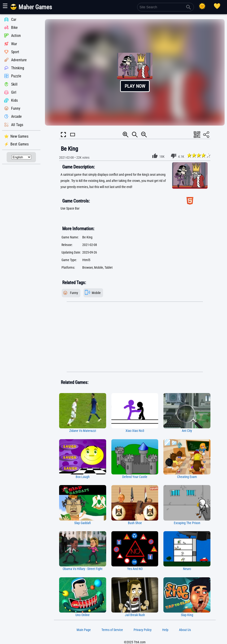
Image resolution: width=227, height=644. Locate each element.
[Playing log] (217, 6)
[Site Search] (166, 7)
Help (165, 630)
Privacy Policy (143, 630)
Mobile (96, 293)
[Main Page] (34, 9)
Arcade (16, 117)
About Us (185, 630)
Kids (14, 100)
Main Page (84, 630)
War (14, 44)
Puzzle (16, 76)
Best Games (20, 144)
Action (16, 36)
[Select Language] (21, 157)
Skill (14, 84)
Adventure (19, 60)
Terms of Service (112, 630)
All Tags (17, 125)
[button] (135, 72)
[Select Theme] (202, 6)
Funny (16, 108)
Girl (14, 92)
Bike (14, 28)
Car (14, 20)
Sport (15, 52)
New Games (19, 136)
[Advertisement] (135, 337)
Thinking (18, 68)
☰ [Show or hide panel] (5, 6)
